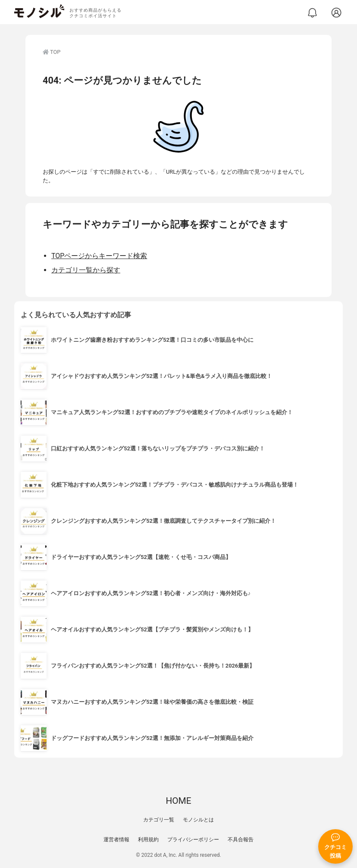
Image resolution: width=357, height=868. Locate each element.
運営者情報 (116, 840)
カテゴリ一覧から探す (86, 270)
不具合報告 (241, 840)
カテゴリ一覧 (159, 820)
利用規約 (148, 840)
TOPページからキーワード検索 (99, 256)
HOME (178, 801)
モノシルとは (198, 820)
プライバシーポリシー (193, 840)
